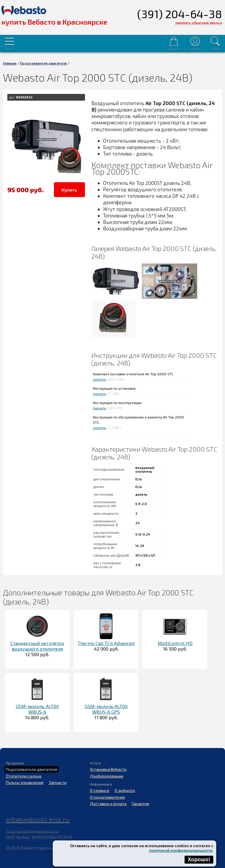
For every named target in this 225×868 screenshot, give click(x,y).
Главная (10, 63)
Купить (69, 190)
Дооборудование (107, 776)
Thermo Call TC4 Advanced (106, 643)
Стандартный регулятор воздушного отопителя (37, 646)
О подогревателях (108, 797)
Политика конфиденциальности (32, 831)
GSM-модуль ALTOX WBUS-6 (37, 709)
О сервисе (100, 790)
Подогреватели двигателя (43, 63)
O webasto (125, 790)
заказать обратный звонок (199, 23)
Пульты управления (25, 782)
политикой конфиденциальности (181, 850)
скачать (99, 379)
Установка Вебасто (108, 769)
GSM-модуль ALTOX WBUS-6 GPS (106, 709)
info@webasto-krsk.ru (38, 819)
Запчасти (58, 782)
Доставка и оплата (108, 804)
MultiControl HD (175, 643)
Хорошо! (199, 859)
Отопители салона (24, 776)
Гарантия (140, 804)
